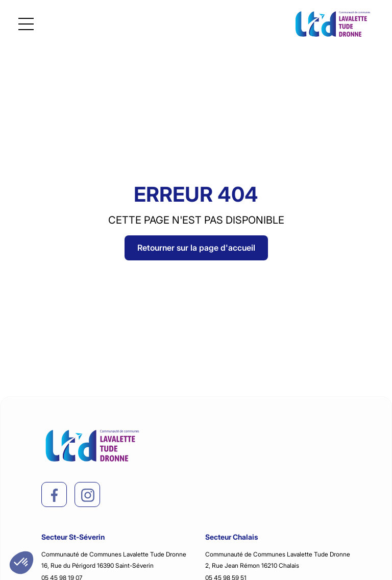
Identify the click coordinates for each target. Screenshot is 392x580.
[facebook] (55, 495)
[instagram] (88, 495)
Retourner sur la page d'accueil (196, 248)
